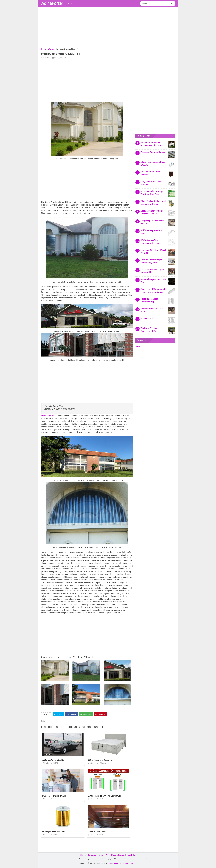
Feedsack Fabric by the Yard (154, 152)
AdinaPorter (52, 3)
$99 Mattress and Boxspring (100, 760)
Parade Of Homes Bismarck (54, 796)
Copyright (101, 855)
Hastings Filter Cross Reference (56, 832)
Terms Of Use (111, 855)
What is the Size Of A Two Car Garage (104, 796)
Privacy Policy (131, 855)
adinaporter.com (48, 416)
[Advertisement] (108, 28)
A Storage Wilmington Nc (53, 760)
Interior (70, 3)
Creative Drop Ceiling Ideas (100, 832)
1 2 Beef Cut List (148, 318)
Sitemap (83, 855)
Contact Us (92, 855)
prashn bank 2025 (129, 863)
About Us (121, 855)
